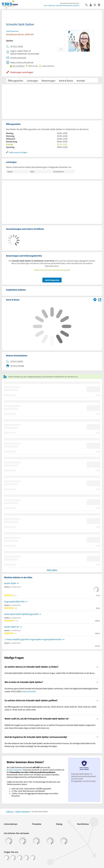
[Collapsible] (98, 667)
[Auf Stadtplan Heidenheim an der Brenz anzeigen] (100, 300)
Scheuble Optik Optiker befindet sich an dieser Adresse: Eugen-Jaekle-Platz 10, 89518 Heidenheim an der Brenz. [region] (50, 673)
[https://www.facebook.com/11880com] (7, 858)
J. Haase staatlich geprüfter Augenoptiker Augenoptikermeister (33, 639)
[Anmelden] (92, 5)
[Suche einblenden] (87, 5)
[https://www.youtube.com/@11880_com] (33, 858)
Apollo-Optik (10, 583)
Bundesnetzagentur (15, 770)
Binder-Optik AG (12, 627)
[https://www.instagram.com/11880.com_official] (13, 858)
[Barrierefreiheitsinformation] (96, 5)
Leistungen (32, 81)
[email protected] (29, 691)
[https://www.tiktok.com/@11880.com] (20, 858)
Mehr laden (52, 570)
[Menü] (100, 5)
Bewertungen (48, 81)
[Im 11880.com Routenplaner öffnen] (95, 299)
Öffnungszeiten (16, 81)
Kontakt (81, 81)
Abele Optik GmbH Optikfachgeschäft (21, 614)
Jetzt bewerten (52, 280)
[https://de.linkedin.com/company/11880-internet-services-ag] (26, 858)
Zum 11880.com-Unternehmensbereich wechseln (62, 5)
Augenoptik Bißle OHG (14, 602)
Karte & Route (66, 81)
